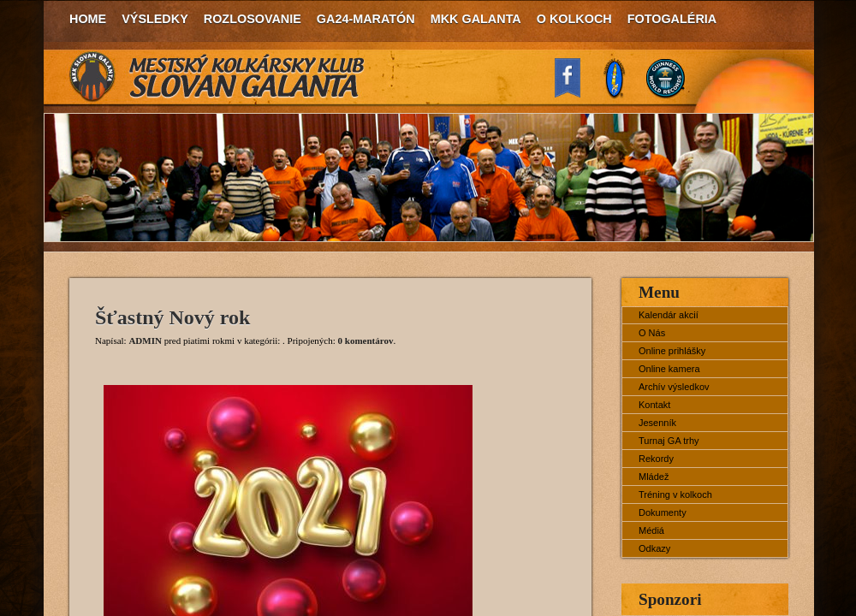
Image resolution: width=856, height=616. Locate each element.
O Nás (652, 333)
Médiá (651, 530)
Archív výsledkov (674, 387)
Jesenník (657, 423)
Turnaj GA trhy (669, 441)
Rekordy (656, 459)
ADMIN (145, 341)
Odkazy (654, 548)
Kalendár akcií (669, 315)
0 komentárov (366, 341)
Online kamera (669, 369)
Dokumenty (663, 512)
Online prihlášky (672, 351)
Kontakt (654, 405)
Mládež (654, 477)
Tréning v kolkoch (675, 495)
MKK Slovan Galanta (217, 77)
